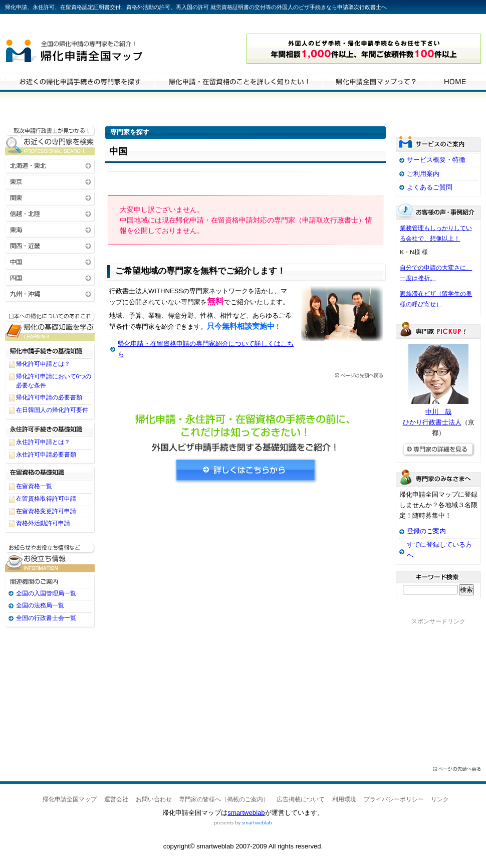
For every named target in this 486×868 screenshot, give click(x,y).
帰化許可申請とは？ (43, 364)
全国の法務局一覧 (40, 605)
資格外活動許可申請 (43, 523)
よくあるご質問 (430, 187)
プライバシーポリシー (394, 799)
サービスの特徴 (376, 81)
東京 (50, 181)
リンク (440, 799)
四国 (50, 277)
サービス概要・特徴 (436, 160)
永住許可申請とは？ (43, 442)
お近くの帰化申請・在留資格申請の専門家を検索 (50, 141)
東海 (50, 229)
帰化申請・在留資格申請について (238, 81)
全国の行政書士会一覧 (46, 618)
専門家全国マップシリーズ (61, 25)
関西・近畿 (50, 245)
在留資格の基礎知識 (50, 473)
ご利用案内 (423, 174)
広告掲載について (301, 799)
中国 (50, 261)
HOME (455, 81)
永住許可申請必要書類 (46, 455)
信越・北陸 (50, 213)
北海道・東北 (50, 165)
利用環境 (344, 799)
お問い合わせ (154, 799)
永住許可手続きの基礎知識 (50, 428)
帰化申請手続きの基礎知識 (50, 350)
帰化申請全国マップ (102, 49)
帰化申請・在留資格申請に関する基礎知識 (50, 326)
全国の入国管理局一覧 (46, 593)
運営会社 (116, 799)
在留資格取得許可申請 (46, 499)
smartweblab (246, 813)
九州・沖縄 (50, 293)
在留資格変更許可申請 (46, 511)
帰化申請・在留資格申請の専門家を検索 (79, 81)
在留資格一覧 (34, 486)
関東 (50, 197)
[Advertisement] (246, 584)
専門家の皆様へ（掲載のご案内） (224, 799)
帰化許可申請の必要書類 (49, 397)
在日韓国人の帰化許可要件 (52, 410)
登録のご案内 (426, 531)
